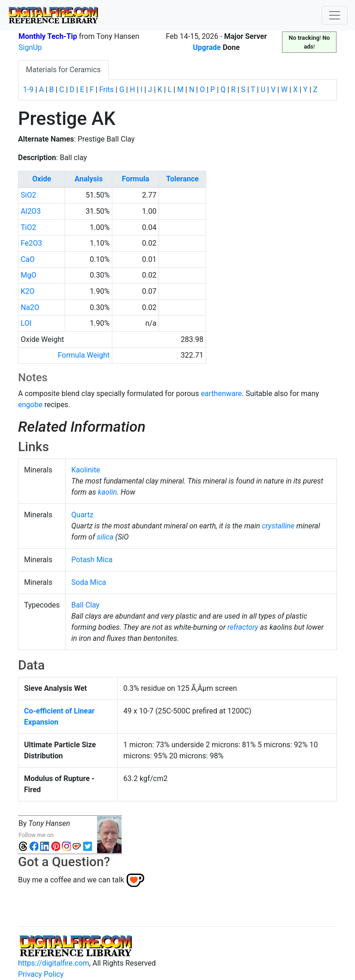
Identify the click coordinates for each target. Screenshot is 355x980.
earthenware (221, 394)
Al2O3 (31, 211)
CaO (28, 259)
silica (105, 537)
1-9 (28, 90)
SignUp (30, 47)
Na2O (30, 307)
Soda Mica (89, 582)
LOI (26, 323)
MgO (29, 275)
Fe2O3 (31, 243)
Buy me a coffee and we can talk (71, 880)
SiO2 (28, 195)
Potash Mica (92, 560)
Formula (136, 179)
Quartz (82, 515)
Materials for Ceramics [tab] (63, 70)
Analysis (89, 179)
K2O (28, 291)
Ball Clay (85, 605)
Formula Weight (84, 355)
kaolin (107, 492)
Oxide (42, 179)
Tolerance (182, 179)
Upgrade (207, 47)
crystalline (278, 526)
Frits (107, 90)
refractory (243, 627)
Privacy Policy (41, 974)
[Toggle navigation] (335, 15)
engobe (30, 405)
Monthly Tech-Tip (48, 36)
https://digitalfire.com (54, 963)
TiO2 (28, 227)
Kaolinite (86, 470)
